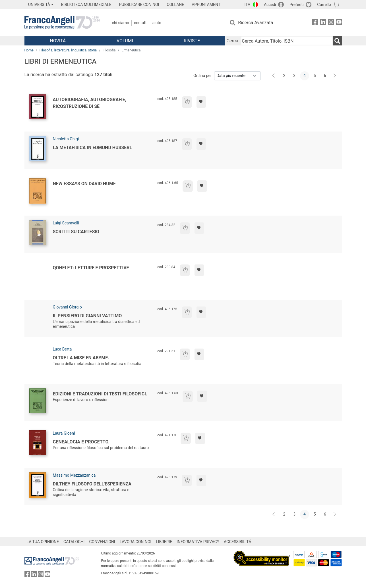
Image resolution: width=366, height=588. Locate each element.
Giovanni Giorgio (67, 307)
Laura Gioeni (64, 433)
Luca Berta (62, 349)
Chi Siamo (121, 23)
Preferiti (296, 5)
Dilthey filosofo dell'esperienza (92, 484)
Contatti (141, 23)
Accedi (270, 5)
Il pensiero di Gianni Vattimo (87, 316)
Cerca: (233, 41)
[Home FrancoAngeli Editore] (62, 23)
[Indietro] (274, 76)
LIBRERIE (164, 542)
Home (29, 50)
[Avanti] (335, 76)
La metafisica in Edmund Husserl (93, 148)
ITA (248, 5)
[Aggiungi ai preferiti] (201, 102)
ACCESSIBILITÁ (237, 542)
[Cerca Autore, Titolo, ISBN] (287, 41)
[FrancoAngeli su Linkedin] (323, 23)
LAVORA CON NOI (136, 542)
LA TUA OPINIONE (43, 542)
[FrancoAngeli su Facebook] (315, 23)
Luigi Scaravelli (66, 223)
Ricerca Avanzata (256, 23)
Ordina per (202, 76)
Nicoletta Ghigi (66, 139)
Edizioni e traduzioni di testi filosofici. (100, 394)
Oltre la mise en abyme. (81, 358)
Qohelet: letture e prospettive (91, 268)
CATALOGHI (74, 542)
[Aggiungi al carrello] (187, 102)
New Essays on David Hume (84, 184)
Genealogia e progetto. (81, 442)
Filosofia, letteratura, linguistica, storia (68, 50)
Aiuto (157, 23)
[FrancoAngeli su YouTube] (339, 23)
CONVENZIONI (102, 542)
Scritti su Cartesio (76, 232)
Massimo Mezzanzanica (74, 475)
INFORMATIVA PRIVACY (198, 542)
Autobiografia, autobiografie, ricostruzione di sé (90, 103)
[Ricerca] (337, 41)
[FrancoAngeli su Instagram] (331, 23)
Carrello (324, 5)
